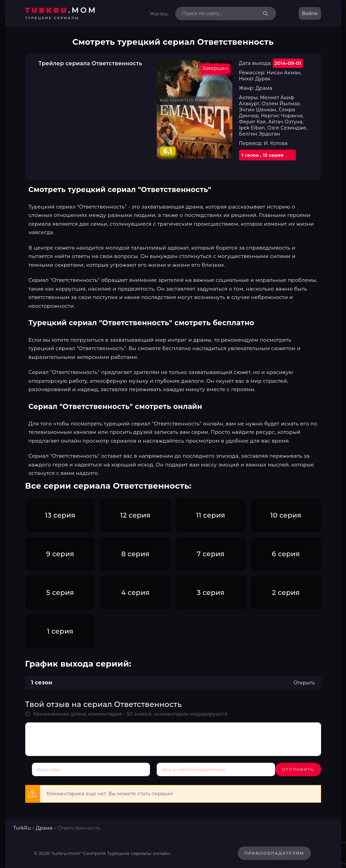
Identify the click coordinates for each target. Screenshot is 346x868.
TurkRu (22, 826)
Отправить (48, 769)
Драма (44, 826)
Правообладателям (274, 851)
